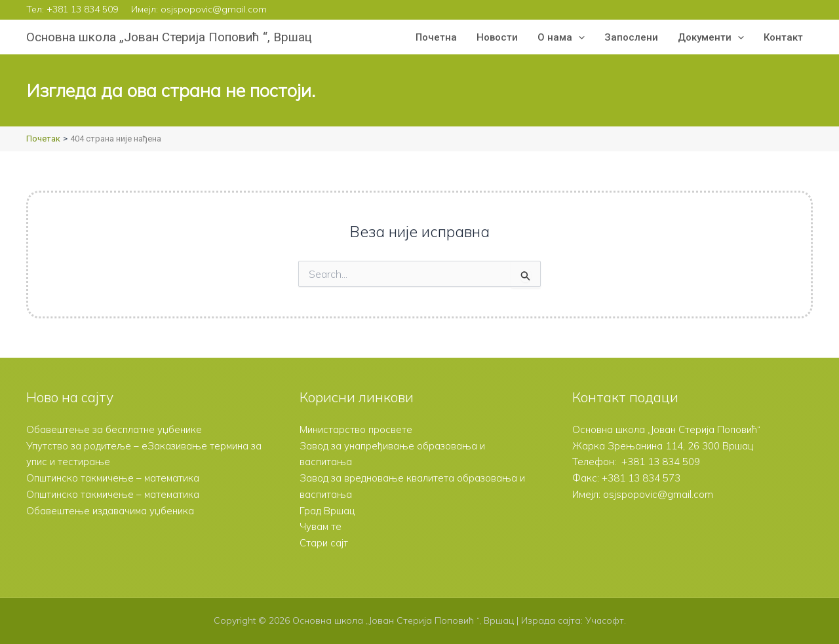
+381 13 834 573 (641, 478)
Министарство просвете (356, 429)
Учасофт (604, 620)
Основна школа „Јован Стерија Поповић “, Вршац (169, 37)
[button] (578, 37)
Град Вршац (327, 511)
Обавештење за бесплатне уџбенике (114, 429)
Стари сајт (324, 543)
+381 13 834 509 (82, 9)
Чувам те (321, 526)
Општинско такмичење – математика (114, 478)
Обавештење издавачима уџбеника (111, 511)
